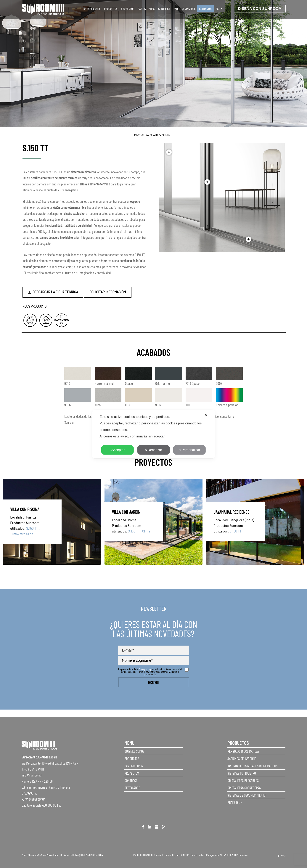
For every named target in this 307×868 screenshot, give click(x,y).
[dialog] (153, 434)
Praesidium (235, 802)
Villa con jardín (126, 512)
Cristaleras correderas (152, 135)
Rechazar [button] (153, 450)
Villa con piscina (25, 509)
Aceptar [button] (118, 450)
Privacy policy (145, 669)
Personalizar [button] (189, 450)
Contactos (206, 9)
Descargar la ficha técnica (55, 292)
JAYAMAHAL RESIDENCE (232, 512)
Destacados (188, 9)
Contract (164, 9)
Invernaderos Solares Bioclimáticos (252, 766)
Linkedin (150, 828)
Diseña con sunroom (260, 9)
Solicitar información (108, 292)
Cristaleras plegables (243, 780)
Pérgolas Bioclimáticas (243, 751)
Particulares (146, 9)
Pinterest (163, 828)
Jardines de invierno (242, 758)
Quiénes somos (91, 9)
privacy (282, 855)
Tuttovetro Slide (22, 534)
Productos (111, 9)
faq (176, 9)
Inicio (137, 135)
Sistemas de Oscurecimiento (246, 795)
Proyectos (128, 9)
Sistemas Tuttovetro (242, 773)
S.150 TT (32, 528)
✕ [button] (206, 415)
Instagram (156, 828)
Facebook (143, 828)
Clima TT (148, 531)
